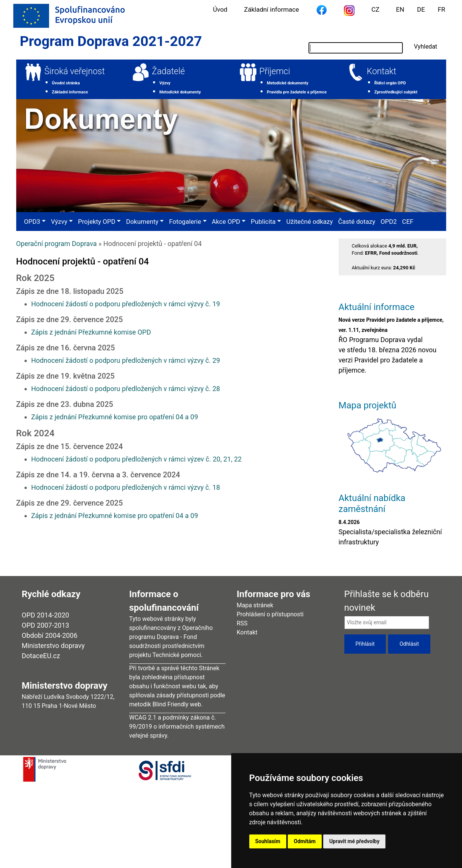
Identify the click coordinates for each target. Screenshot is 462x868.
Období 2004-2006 (50, 635)
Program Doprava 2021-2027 (111, 41)
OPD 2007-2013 (46, 625)
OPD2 (389, 222)
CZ (375, 9)
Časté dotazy (357, 222)
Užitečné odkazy (309, 222)
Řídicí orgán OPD (390, 83)
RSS (242, 623)
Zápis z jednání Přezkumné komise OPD (91, 332)
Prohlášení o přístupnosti (270, 614)
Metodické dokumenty (180, 92)
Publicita (263, 222)
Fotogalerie (185, 222)
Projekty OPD (97, 222)
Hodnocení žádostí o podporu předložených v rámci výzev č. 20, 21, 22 (137, 459)
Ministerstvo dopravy (53, 646)
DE (421, 9)
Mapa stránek (255, 605)
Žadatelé (169, 71)
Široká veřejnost (75, 71)
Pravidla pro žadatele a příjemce (297, 92)
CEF (408, 222)
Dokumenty (142, 222)
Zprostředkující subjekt (396, 92)
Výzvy (165, 83)
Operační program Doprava (57, 244)
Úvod (220, 9)
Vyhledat (426, 47)
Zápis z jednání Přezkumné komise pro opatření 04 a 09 (115, 417)
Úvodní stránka (66, 83)
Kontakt (382, 71)
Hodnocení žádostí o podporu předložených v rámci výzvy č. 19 (126, 304)
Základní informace (272, 9)
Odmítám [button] (305, 841)
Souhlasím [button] (268, 841)
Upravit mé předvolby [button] (354, 841)
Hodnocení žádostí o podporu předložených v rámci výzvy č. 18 (126, 487)
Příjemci (275, 71)
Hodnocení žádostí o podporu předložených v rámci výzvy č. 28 (126, 389)
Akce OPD (226, 222)
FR (442, 9)
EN (400, 9)
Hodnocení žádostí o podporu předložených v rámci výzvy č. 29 (126, 360)
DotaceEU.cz (41, 656)
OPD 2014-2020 (46, 615)
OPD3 (32, 222)
